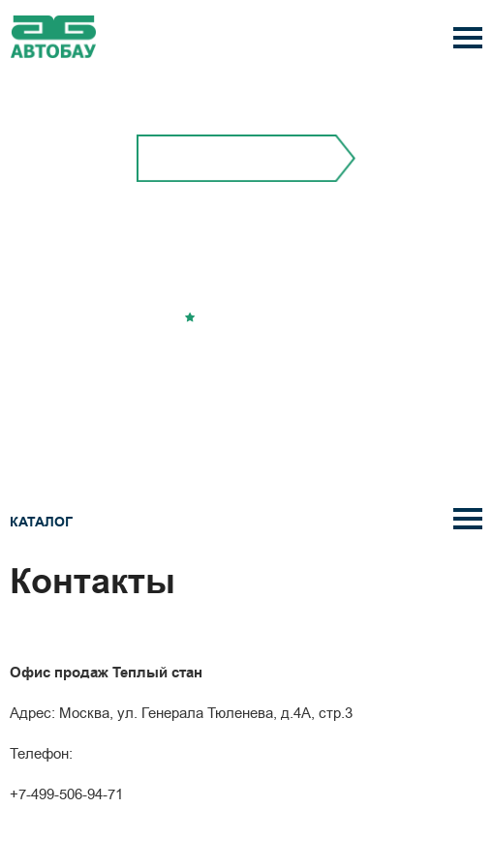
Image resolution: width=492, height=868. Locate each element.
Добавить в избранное (253, 318)
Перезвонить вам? (246, 363)
